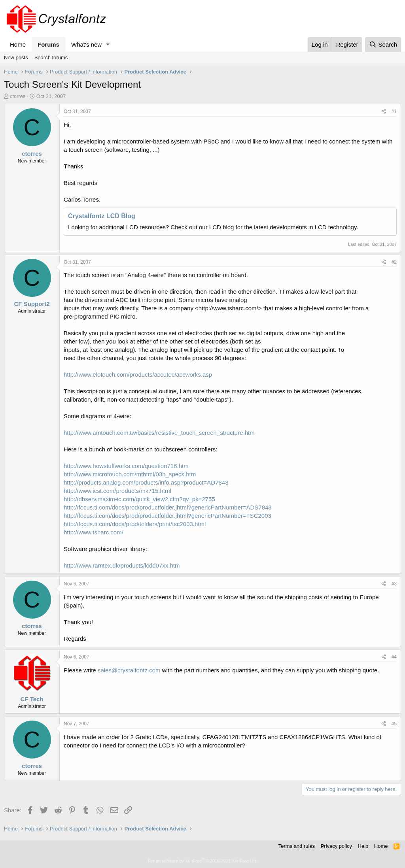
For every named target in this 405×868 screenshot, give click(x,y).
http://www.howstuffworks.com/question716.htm (126, 466)
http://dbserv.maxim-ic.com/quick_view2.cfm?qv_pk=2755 (139, 499)
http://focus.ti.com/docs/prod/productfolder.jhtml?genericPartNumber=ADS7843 (168, 507)
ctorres (18, 96)
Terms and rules (297, 846)
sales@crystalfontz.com (129, 670)
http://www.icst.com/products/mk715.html (117, 491)
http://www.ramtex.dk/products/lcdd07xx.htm (122, 565)
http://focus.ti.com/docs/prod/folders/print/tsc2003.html (135, 524)
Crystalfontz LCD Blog (102, 216)
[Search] (383, 44)
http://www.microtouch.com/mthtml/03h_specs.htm (130, 474)
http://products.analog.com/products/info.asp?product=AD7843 (146, 482)
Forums (48, 44)
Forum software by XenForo (202, 861)
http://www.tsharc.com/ (94, 532)
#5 (394, 724)
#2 (394, 262)
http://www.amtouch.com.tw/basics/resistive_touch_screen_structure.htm (159, 433)
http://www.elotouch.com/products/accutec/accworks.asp (138, 375)
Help (363, 846)
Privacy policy (336, 846)
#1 (394, 111)
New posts (16, 58)
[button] (108, 44)
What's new (86, 44)
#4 (394, 657)
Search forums (51, 58)
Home (18, 44)
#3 (394, 584)
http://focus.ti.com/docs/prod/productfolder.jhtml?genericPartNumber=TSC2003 (167, 516)
